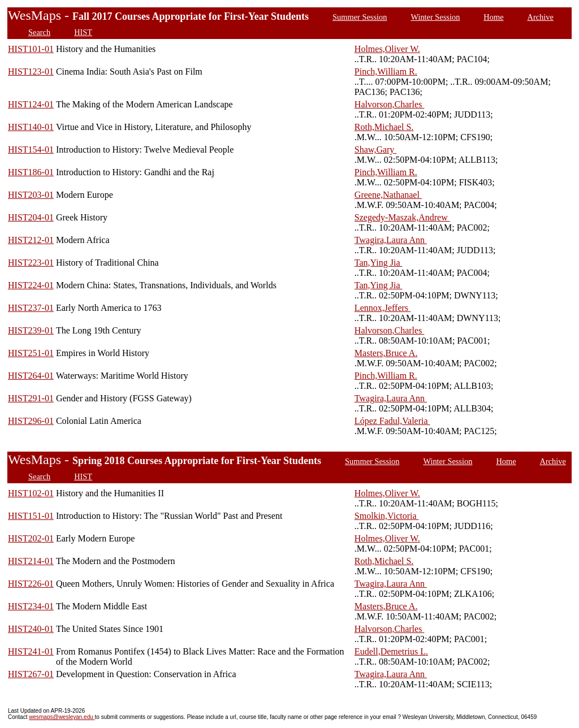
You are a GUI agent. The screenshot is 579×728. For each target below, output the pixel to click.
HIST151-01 (31, 516)
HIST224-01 (31, 285)
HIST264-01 (31, 376)
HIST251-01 (31, 353)
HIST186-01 (31, 172)
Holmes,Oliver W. (387, 49)
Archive (541, 17)
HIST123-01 (31, 71)
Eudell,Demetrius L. (391, 651)
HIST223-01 (31, 263)
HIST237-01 (31, 308)
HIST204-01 (31, 217)
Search (39, 32)
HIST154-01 (31, 149)
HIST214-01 (31, 561)
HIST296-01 (31, 421)
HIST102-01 (31, 493)
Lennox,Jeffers (383, 308)
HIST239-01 (31, 330)
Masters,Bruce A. (386, 353)
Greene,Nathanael (388, 195)
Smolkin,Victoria (387, 516)
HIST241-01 (31, 651)
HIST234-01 (31, 606)
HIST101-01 (31, 49)
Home (493, 17)
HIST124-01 (31, 104)
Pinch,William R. (386, 71)
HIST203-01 (31, 195)
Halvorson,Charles (390, 104)
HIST (83, 32)
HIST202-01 (31, 538)
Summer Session (360, 17)
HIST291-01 (31, 398)
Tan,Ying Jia (379, 263)
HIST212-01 (31, 240)
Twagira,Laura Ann (391, 240)
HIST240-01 (31, 629)
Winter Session (435, 17)
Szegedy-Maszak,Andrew (402, 217)
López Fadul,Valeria (392, 421)
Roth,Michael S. (384, 127)
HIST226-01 (31, 584)
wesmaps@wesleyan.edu (62, 717)
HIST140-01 (31, 127)
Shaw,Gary (376, 149)
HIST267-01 (31, 674)
